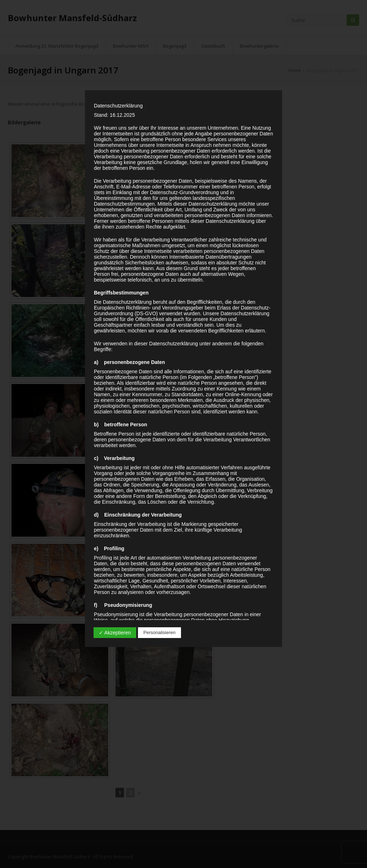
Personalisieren (159, 632)
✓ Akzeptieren (115, 633)
